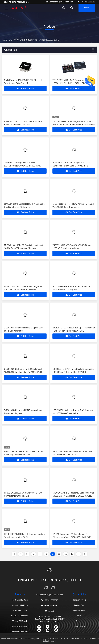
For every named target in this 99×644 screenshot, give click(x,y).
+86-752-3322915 (86, 2)
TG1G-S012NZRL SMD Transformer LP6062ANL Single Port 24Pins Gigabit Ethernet (70, 83)
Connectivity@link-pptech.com (59, 2)
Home (4, 40)
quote (86, 8)
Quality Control (79, 610)
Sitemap (79, 621)
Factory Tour (79, 605)
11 (66, 554)
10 (59, 554)
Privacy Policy (79, 626)
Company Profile (79, 600)
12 (72, 554)
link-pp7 (49, 611)
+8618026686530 (49, 606)
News (79, 616)
